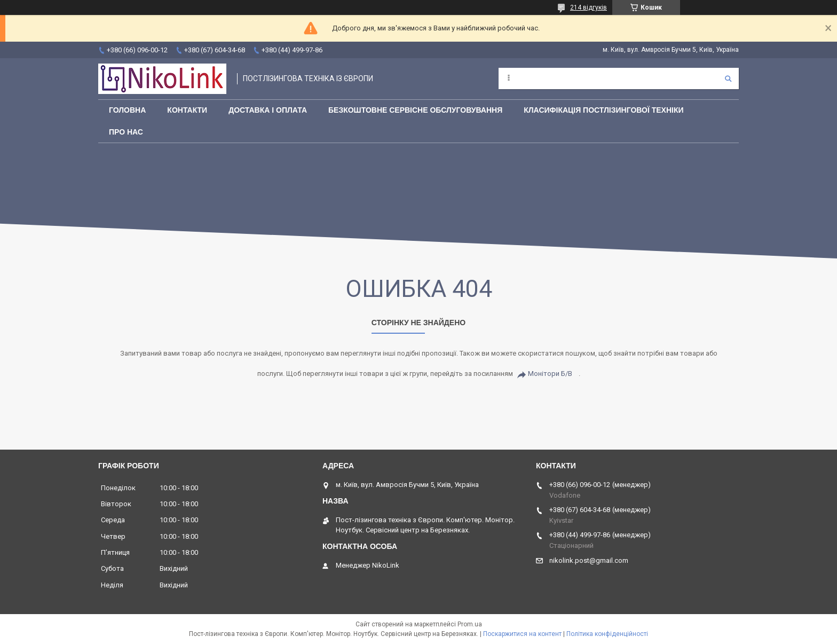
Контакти (187, 110)
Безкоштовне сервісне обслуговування (415, 110)
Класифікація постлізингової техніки (603, 110)
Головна (127, 110)
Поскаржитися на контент (522, 634)
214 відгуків (589, 7)
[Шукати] (728, 78)
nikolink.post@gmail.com (589, 560)
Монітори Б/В (550, 374)
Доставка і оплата (268, 110)
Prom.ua (470, 624)
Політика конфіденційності (607, 634)
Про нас (126, 132)
